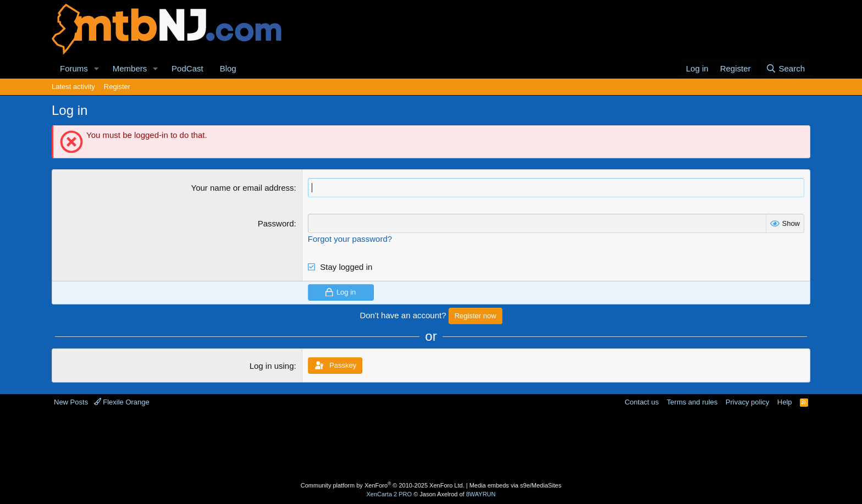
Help (785, 402)
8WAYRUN (481, 494)
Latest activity (73, 87)
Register (117, 87)
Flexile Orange (122, 402)
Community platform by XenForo (383, 485)
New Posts (71, 402)
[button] (97, 68)
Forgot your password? (350, 239)
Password (276, 223)
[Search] (785, 68)
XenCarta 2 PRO (389, 494)
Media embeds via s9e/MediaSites (516, 485)
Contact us (642, 402)
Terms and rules (692, 402)
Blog (228, 68)
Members (130, 68)
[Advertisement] (388, 443)
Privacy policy (747, 402)
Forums (74, 68)
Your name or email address (243, 188)
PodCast (187, 68)
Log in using (272, 366)
